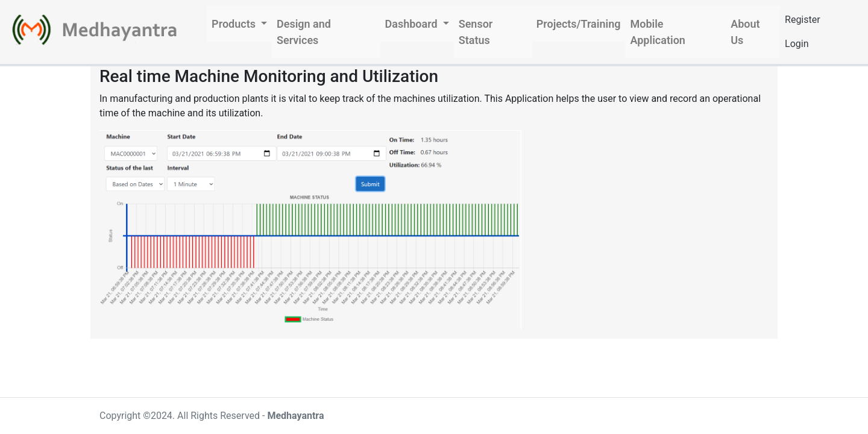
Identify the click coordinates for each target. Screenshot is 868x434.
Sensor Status (476, 32)
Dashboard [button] (413, 24)
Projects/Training (579, 24)
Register (803, 20)
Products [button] (235, 24)
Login (797, 44)
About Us (745, 32)
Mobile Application (657, 32)
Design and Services (304, 32)
